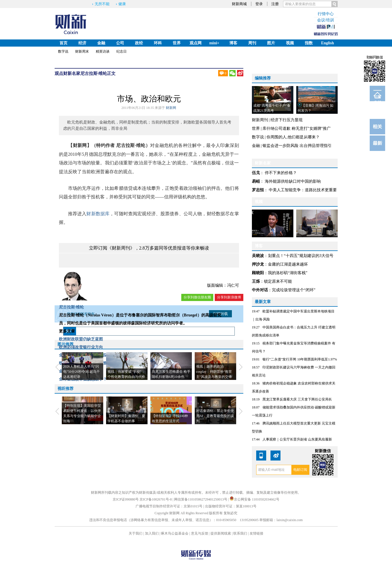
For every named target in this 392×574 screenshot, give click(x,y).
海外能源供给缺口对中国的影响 (293, 181)
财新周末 (82, 51)
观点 (59, 73)
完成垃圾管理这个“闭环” (294, 290)
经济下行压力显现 (286, 120)
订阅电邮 (377, 98)
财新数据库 (98, 214)
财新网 (171, 108)
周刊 (252, 43)
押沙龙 (258, 264)
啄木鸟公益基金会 (175, 533)
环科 (158, 43)
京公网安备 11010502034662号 (254, 499)
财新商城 (239, 4)
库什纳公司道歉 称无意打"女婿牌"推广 (297, 128)
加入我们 (152, 533)
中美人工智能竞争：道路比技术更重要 (303, 190)
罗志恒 (258, 190)
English (328, 43)
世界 (177, 43)
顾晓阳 (258, 273)
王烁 (256, 281)
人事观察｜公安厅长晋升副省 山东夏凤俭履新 (297, 439)
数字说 (63, 51)
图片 (271, 43)
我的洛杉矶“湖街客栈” (288, 273)
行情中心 (326, 14)
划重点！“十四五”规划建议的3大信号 (301, 256)
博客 (233, 43)
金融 (101, 43)
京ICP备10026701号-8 (156, 499)
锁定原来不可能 (278, 281)
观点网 (196, 43)
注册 (275, 4)
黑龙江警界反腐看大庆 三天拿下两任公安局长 (297, 399)
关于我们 (136, 533)
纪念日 (122, 51)
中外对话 (260, 290)
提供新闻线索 (221, 533)
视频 (290, 43)
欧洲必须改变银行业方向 (81, 347)
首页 (63, 43)
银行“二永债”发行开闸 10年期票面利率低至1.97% (300, 359)
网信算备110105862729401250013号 (201, 499)
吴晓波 (258, 256)
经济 (82, 43)
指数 (309, 43)
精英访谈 (103, 51)
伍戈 (256, 173)
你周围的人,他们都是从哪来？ (293, 137)
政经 (139, 43)
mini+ (214, 43)
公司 (120, 43)
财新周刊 (260, 120)
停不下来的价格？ (281, 173)
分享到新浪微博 (229, 297)
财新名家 (72, 73)
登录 (259, 4)
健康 (122, 4)
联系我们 (240, 533)
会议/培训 (326, 20)
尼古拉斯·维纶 (94, 73)
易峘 (256, 181)
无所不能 (102, 4)
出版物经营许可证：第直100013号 (231, 506)
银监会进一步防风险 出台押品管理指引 (297, 146)
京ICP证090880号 (126, 499)
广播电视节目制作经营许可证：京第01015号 (169, 506)
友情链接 (256, 533)
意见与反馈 (200, 533)
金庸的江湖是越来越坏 (288, 264)
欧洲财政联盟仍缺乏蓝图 (81, 339)
